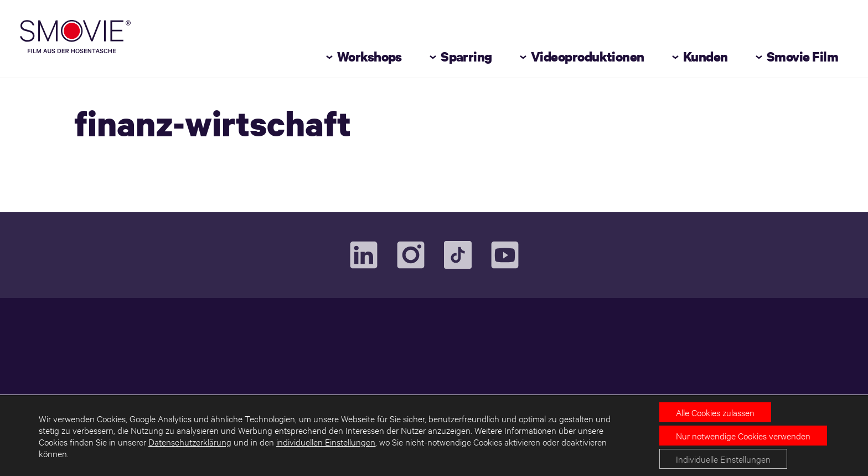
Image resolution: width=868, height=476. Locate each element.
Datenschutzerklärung (190, 441)
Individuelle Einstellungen (723, 459)
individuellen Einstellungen (326, 441)
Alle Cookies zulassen (715, 412)
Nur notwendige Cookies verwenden (743, 435)
